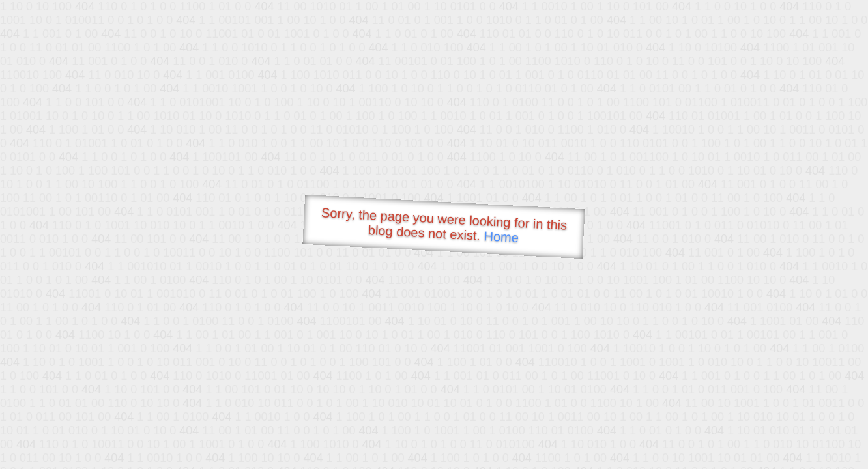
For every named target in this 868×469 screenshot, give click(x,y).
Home (501, 237)
